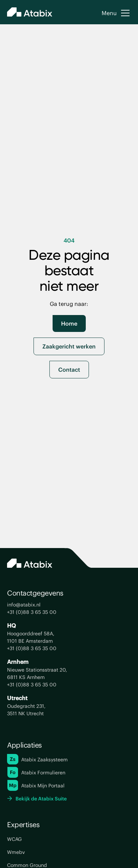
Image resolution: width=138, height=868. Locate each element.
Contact (69, 369)
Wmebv (16, 852)
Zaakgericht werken (69, 346)
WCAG (14, 839)
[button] (116, 13)
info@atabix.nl (24, 605)
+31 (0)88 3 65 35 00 (32, 612)
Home (69, 323)
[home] (30, 13)
